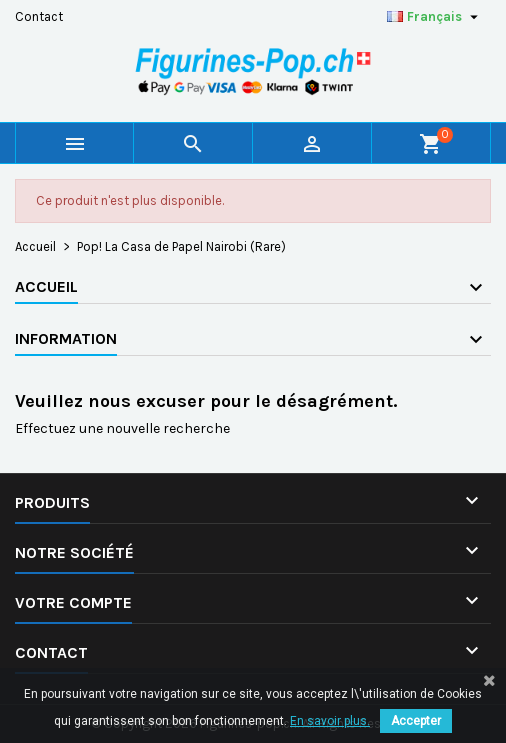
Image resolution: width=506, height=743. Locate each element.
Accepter (416, 721)
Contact (39, 16)
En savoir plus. (330, 721)
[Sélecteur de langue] (435, 17)
